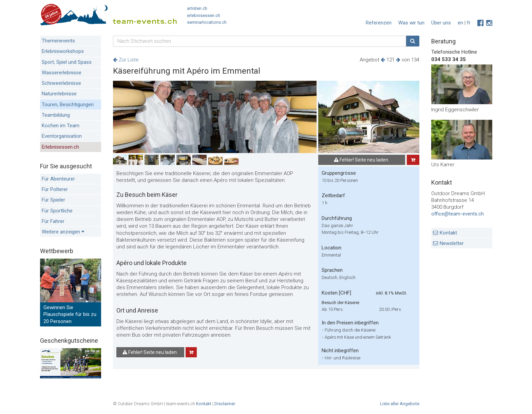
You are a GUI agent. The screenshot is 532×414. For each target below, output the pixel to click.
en (460, 23)
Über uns (441, 23)
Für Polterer (55, 189)
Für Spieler (53, 200)
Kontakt (448, 233)
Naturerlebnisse (59, 94)
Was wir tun (411, 23)
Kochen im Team (61, 126)
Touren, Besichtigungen (68, 105)
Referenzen (379, 23)
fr (469, 23)
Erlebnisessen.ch (60, 147)
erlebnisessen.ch (204, 15)
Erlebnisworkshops (63, 51)
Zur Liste (126, 60)
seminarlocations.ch (207, 22)
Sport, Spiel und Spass (67, 62)
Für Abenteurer (58, 179)
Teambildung (56, 115)
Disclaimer (225, 404)
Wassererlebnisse (62, 73)
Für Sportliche (57, 211)
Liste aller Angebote (400, 404)
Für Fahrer (53, 221)
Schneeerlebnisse (61, 83)
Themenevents (58, 41)
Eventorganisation (62, 136)
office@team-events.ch (458, 214)
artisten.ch (197, 8)
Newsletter (452, 243)
